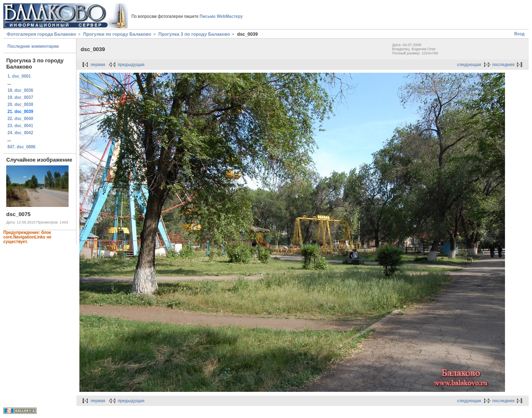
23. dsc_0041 (20, 126)
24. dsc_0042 (20, 133)
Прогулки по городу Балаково (117, 34)
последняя (504, 65)
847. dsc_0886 (21, 147)
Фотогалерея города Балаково (41, 34)
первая (98, 65)
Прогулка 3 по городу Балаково (194, 34)
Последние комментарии (33, 46)
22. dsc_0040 (20, 119)
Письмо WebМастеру (221, 16)
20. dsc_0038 (20, 104)
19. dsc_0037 (20, 97)
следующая (469, 65)
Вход (519, 34)
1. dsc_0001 (19, 76)
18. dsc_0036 (20, 90)
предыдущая (131, 65)
